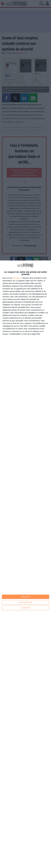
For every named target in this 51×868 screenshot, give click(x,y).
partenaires (17, 278)
